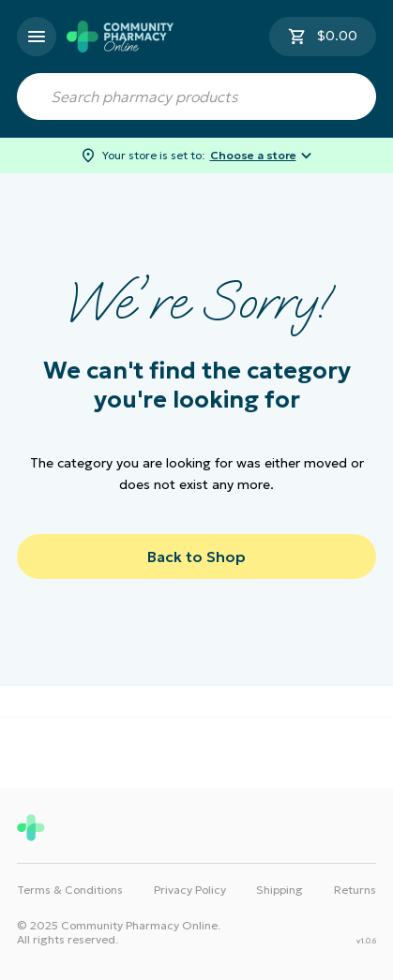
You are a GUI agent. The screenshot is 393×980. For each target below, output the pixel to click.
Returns (355, 890)
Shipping (280, 890)
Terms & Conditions (70, 890)
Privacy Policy (190, 890)
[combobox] (196, 97)
